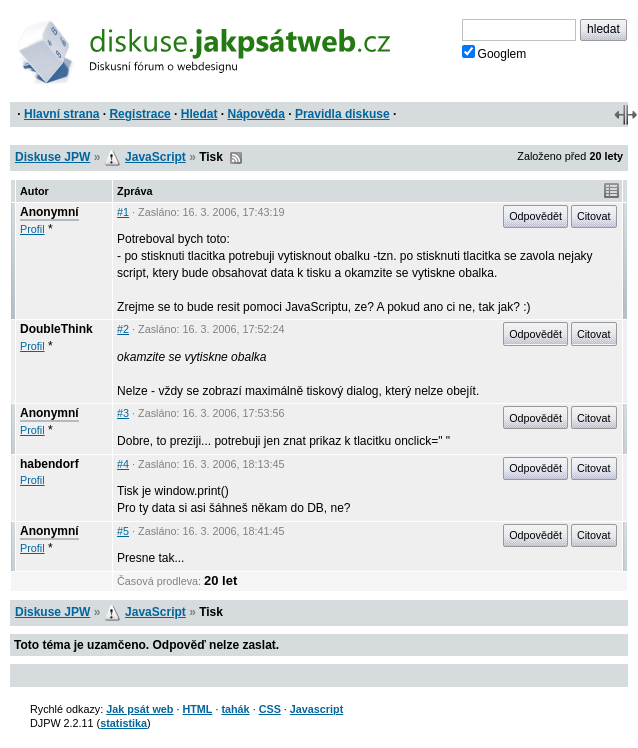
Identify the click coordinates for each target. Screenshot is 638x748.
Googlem (494, 53)
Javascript (316, 709)
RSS (236, 158)
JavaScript (155, 157)
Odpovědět (535, 216)
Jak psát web (139, 709)
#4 (123, 464)
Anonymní (49, 212)
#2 (123, 329)
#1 (123, 212)
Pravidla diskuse (342, 114)
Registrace (139, 114)
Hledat (199, 114)
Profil (32, 229)
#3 (123, 413)
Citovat (594, 216)
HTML (197, 709)
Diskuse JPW (52, 157)
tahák (235, 709)
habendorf (49, 464)
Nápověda (256, 114)
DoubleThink (56, 329)
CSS (270, 709)
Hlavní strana (61, 114)
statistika (123, 723)
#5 (123, 531)
